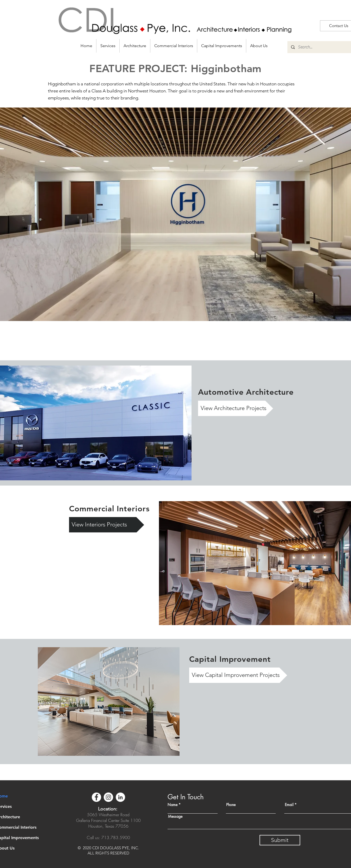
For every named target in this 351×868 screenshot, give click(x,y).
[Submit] (280, 840)
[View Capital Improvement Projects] (238, 675)
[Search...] (322, 47)
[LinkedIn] (120, 797)
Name (173, 805)
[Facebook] (96, 797)
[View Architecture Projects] (236, 408)
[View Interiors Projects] (107, 525)
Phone (231, 805)
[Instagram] (108, 797)
